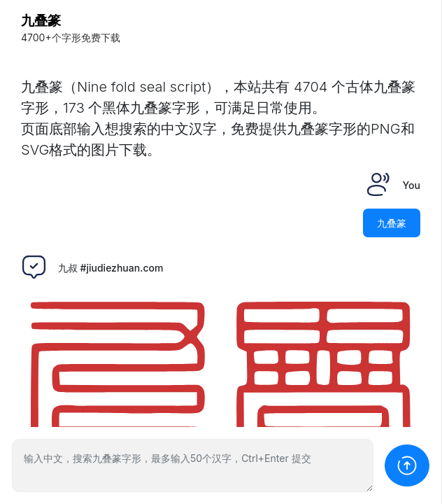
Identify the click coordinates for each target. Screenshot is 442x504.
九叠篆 (41, 21)
